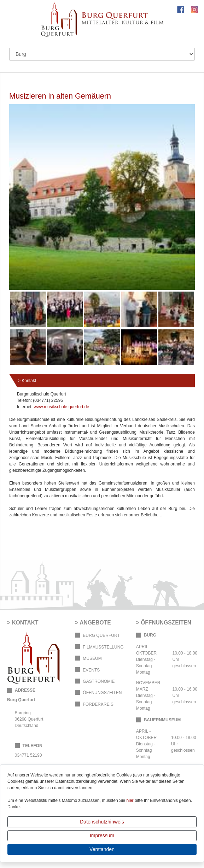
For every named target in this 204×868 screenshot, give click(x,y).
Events (91, 670)
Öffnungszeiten (102, 693)
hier (130, 800)
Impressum (102, 835)
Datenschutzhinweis (102, 822)
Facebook (181, 10)
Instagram (194, 10)
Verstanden (102, 849)
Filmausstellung (103, 647)
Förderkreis (98, 704)
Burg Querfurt (101, 635)
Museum (92, 658)
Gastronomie (99, 681)
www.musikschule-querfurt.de (61, 407)
